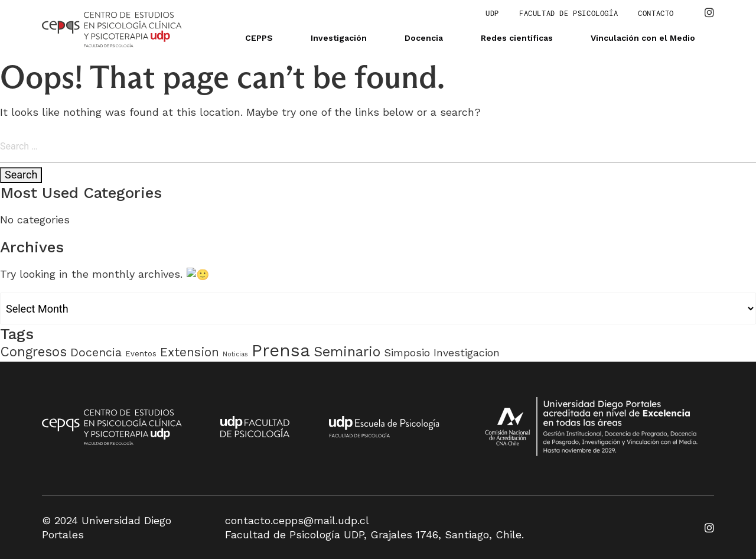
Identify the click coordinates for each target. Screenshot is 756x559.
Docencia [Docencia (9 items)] (96, 352)
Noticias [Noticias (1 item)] (235, 354)
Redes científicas (517, 38)
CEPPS (259, 38)
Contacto (656, 13)
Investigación (339, 38)
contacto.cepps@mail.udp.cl (297, 520)
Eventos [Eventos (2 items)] (141, 353)
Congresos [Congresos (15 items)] (33, 351)
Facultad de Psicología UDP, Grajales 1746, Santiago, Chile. (374, 534)
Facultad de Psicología (568, 13)
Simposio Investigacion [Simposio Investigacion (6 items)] (442, 352)
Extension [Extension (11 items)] (190, 352)
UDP (492, 13)
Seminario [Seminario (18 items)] (347, 351)
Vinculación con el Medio (643, 38)
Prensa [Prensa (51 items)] (281, 350)
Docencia (424, 38)
